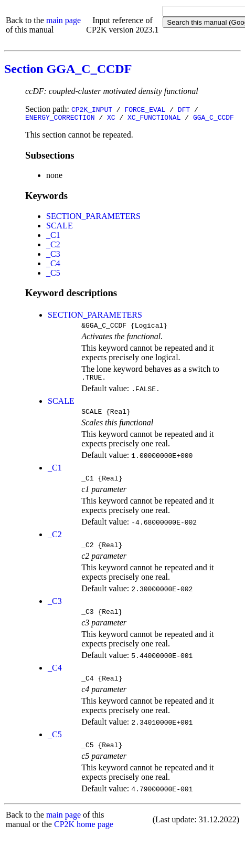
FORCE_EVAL (145, 109)
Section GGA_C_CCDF (68, 69)
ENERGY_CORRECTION (60, 119)
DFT (184, 109)
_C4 (53, 265)
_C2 (53, 246)
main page (63, 20)
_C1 (53, 237)
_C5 (53, 274)
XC (111, 119)
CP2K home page (84, 838)
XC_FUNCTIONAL (154, 119)
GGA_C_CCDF (214, 119)
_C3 (53, 255)
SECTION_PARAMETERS (93, 218)
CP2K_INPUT (92, 109)
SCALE (60, 227)
